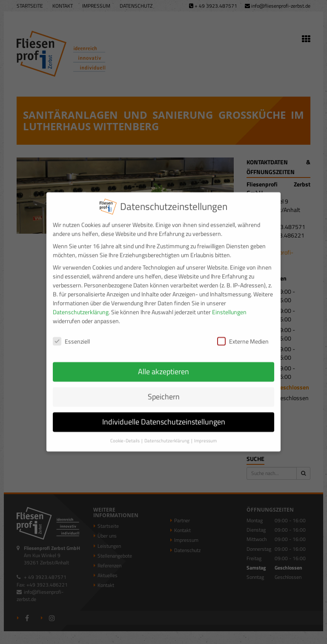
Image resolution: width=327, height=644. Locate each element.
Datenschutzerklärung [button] (167, 436)
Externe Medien (243, 336)
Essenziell (71, 336)
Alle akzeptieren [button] (163, 367)
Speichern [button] (164, 392)
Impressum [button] (205, 436)
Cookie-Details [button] (125, 436)
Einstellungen (229, 307)
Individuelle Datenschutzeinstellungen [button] (164, 417)
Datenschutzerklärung (81, 307)
